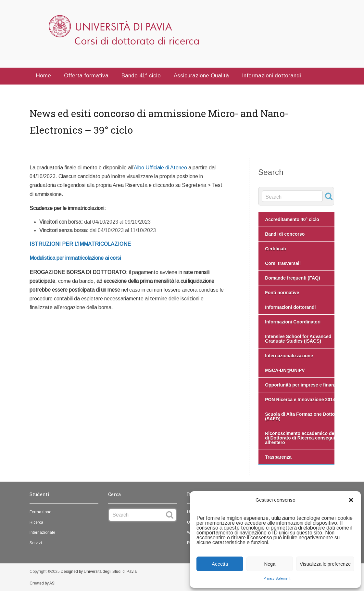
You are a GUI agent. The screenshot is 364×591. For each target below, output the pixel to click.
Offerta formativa (86, 76)
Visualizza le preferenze (325, 564)
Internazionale (42, 532)
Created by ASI (43, 583)
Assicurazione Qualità (201, 76)
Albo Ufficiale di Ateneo (160, 168)
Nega (270, 564)
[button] (351, 500)
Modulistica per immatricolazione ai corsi (75, 258)
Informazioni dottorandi (271, 76)
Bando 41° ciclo (141, 76)
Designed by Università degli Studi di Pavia (99, 571)
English (79, 91)
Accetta (220, 564)
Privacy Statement (277, 578)
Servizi (36, 543)
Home (44, 76)
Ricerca (36, 522)
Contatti (46, 91)
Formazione (40, 512)
